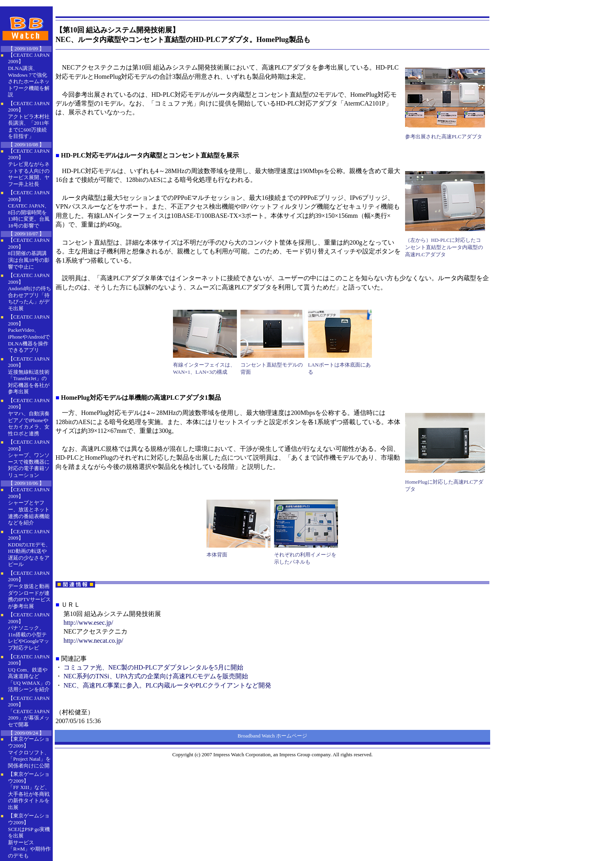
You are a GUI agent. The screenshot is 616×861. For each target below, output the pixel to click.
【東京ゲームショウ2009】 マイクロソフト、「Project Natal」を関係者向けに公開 (29, 752)
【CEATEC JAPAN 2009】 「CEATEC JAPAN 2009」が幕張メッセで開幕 (29, 711)
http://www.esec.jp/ (88, 623)
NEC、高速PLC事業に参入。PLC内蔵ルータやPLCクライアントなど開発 (167, 685)
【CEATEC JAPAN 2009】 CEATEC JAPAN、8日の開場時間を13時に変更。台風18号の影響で (29, 209)
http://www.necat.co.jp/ (93, 641)
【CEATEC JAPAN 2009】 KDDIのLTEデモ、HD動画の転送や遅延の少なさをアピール (29, 548)
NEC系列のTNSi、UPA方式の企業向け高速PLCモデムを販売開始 (156, 676)
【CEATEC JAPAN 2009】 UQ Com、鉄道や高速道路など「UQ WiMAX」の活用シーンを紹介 (29, 673)
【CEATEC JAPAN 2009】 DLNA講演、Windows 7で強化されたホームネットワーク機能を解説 (29, 75)
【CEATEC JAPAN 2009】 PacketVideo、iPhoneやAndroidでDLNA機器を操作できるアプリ (29, 333)
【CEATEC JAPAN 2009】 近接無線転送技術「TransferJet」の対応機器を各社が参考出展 (29, 375)
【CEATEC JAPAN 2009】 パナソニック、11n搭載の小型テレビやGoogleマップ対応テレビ (29, 631)
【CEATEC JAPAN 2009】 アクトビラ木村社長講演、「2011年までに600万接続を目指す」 (29, 120)
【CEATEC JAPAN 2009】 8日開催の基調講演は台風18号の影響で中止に (29, 253)
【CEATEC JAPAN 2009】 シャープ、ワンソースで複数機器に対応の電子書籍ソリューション (29, 458)
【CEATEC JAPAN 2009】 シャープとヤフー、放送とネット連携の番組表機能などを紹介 (29, 506)
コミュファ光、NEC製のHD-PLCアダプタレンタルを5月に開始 (153, 667)
